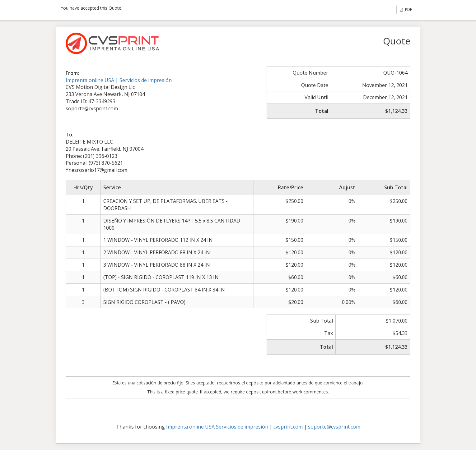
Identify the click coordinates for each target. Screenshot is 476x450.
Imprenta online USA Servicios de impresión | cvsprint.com (234, 427)
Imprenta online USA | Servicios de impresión (119, 80)
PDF (406, 9)
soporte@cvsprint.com (334, 427)
